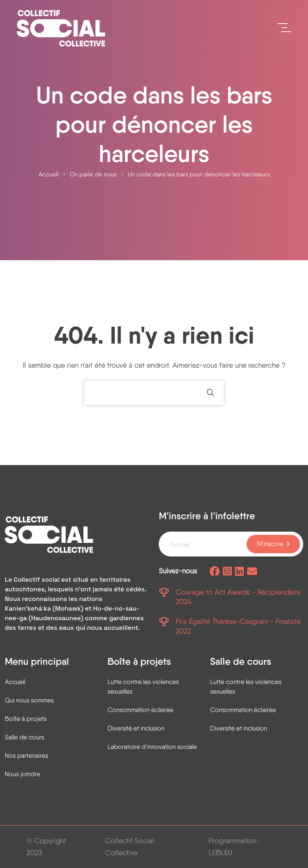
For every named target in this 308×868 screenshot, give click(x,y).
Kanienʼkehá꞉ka (28, 608)
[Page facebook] (215, 572)
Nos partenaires (26, 756)
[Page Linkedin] (239, 572)
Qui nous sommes (29, 700)
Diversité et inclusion (136, 728)
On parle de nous (93, 174)
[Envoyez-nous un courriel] (252, 572)
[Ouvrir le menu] (284, 28)
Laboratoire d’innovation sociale (152, 747)
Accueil (49, 174)
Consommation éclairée (140, 710)
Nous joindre (22, 774)
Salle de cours (24, 737)
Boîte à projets (26, 719)
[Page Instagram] (227, 572)
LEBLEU (220, 853)
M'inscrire (270, 544)
